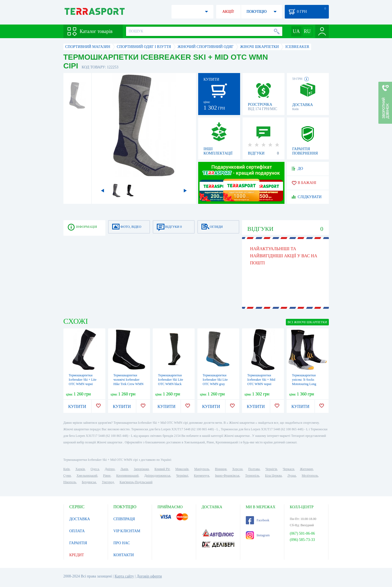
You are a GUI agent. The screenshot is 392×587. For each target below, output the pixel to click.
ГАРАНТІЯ (78, 543)
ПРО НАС (122, 543)
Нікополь (70, 482)
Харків (80, 469)
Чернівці (182, 476)
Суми (67, 476)
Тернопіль (252, 476)
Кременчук (202, 476)
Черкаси (289, 469)
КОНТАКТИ (124, 555)
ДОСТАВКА (80, 519)
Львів (124, 469)
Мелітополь (310, 476)
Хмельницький (87, 476)
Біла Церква (273, 476)
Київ (67, 469)
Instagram (258, 535)
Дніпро (110, 469)
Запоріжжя (141, 469)
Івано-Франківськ (227, 476)
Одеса (95, 469)
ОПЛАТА (77, 531)
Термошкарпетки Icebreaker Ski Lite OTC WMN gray (215, 380)
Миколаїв (182, 469)
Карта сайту (124, 576)
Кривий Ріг (162, 469)
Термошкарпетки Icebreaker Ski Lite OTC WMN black (171, 380)
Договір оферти (149, 576)
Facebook (258, 520)
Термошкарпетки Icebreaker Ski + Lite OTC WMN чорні (83, 380)
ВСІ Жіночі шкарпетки (307, 322)
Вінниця (221, 469)
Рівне (107, 476)
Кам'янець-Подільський (136, 482)
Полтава (254, 469)
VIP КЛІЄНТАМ (127, 531)
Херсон (237, 469)
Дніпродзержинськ (157, 476)
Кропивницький (127, 476)
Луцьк (292, 476)
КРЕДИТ (77, 555)
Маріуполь (202, 469)
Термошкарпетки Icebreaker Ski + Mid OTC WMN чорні (261, 380)
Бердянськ (89, 482)
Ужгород (108, 482)
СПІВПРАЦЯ (124, 519)
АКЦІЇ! (228, 12)
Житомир (307, 469)
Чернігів (271, 469)
